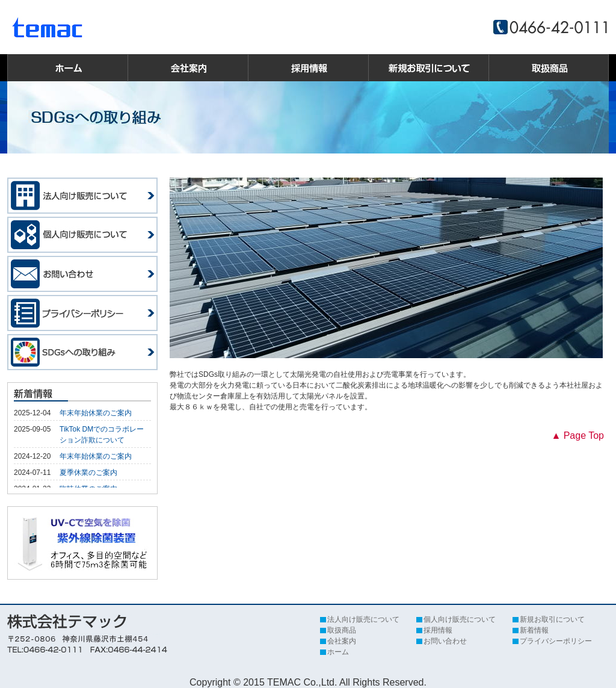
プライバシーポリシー (82, 313)
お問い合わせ (82, 274)
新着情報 (534, 630)
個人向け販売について (82, 235)
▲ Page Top (577, 435)
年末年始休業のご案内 (96, 413)
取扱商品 (549, 68)
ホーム (67, 68)
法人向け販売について (82, 196)
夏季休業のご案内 (88, 473)
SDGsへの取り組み (82, 352)
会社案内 (188, 68)
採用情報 (308, 68)
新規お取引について (428, 68)
